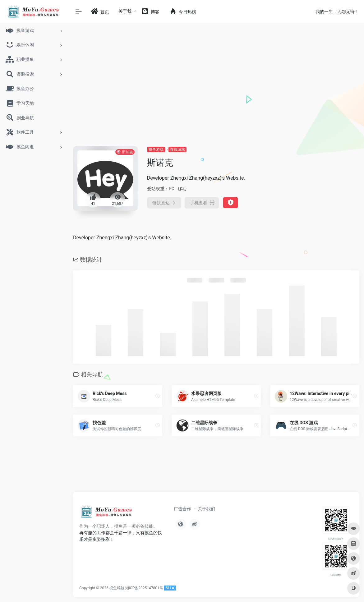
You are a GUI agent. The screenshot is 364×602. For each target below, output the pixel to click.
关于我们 (206, 509)
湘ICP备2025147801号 (144, 588)
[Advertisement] (216, 99)
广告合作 (182, 509)
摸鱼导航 (117, 588)
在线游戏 (177, 149)
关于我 (125, 11)
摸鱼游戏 (156, 149)
